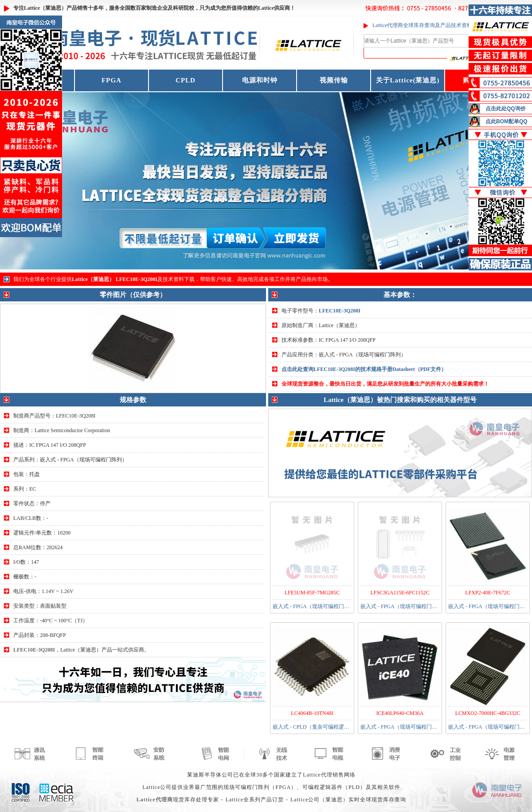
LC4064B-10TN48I (312, 713)
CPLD (186, 80)
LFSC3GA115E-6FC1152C (400, 593)
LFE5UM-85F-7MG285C (312, 593)
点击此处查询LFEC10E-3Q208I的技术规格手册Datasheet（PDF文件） (364, 369)
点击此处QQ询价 (506, 109)
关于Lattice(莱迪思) (408, 80)
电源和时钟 (260, 80)
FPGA (111, 80)
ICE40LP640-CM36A (400, 713)
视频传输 (334, 80)
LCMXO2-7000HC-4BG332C (488, 713)
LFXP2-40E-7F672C (487, 593)
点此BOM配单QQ (507, 121)
